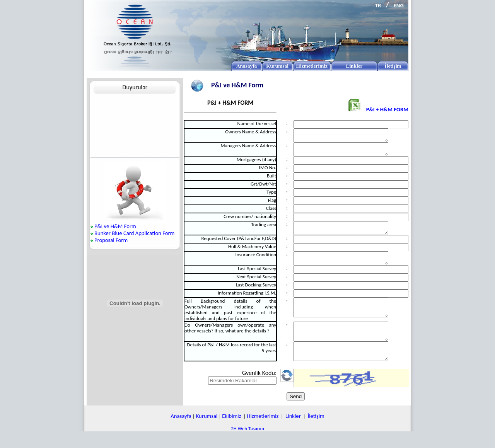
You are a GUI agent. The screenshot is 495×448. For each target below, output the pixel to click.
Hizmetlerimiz (263, 432)
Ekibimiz (231, 432)
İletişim (316, 432)
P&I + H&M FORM (378, 109)
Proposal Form (111, 240)
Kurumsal (207, 432)
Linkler (293, 432)
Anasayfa (181, 432)
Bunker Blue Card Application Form (134, 233)
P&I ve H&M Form (115, 226)
